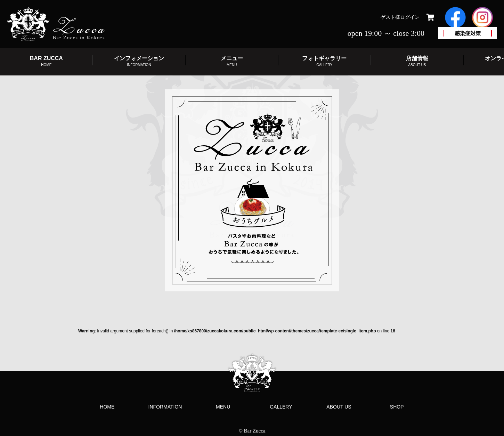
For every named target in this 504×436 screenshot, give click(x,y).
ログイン (410, 17)
